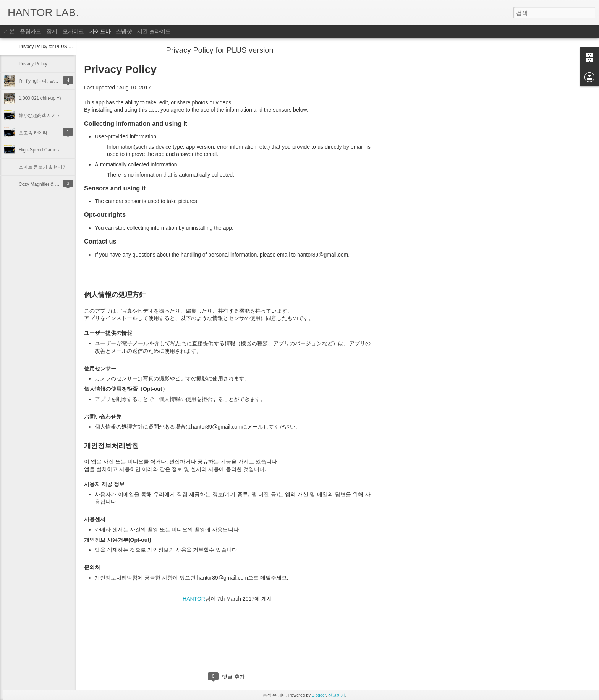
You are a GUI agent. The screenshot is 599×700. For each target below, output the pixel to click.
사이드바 (100, 31)
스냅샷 (124, 31)
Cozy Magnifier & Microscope (49, 184)
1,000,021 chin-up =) (40, 98)
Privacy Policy (33, 64)
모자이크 (73, 31)
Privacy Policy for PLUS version (51, 47)
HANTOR (194, 599)
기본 (9, 31)
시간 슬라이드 (154, 31)
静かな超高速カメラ (39, 115)
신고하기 (337, 695)
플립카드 (31, 31)
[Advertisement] (413, 170)
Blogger (319, 695)
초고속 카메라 (33, 133)
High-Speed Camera (40, 150)
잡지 (52, 31)
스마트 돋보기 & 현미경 (43, 167)
